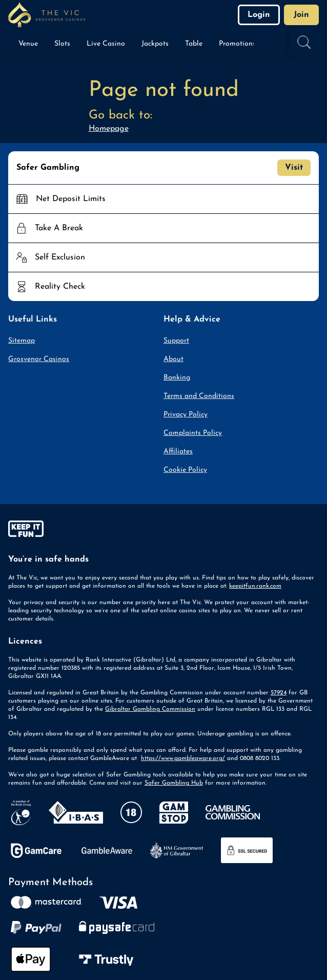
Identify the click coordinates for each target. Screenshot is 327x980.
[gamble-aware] (163, 531)
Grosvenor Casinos (39, 359)
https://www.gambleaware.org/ (183, 758)
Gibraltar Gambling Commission (150, 709)
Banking (177, 378)
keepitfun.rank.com (255, 586)
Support (176, 341)
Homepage (109, 129)
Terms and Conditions (199, 396)
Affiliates (178, 452)
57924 (279, 693)
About (173, 359)
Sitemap (22, 341)
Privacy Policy (186, 415)
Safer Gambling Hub (174, 783)
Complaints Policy (193, 433)
